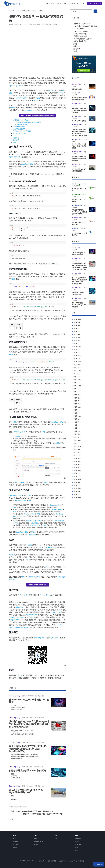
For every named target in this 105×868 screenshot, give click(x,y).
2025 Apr (77, 364)
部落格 (15, 847)
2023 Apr (77, 424)
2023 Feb (77, 427)
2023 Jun (77, 418)
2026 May (77, 325)
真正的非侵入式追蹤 (20, 133)
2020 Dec (77, 464)
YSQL (51, 90)
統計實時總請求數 (19, 127)
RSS (77, 850)
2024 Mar (77, 391)
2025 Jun (77, 358)
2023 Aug (77, 412)
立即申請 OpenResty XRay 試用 (38, 585)
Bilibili (77, 841)
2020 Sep (77, 473)
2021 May (77, 451)
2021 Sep (77, 442)
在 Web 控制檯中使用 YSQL (22, 131)
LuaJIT (61, 625)
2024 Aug (77, 376)
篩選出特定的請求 (19, 129)
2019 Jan (77, 500)
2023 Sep (77, 409)
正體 (72, 861)
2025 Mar (77, 367)
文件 (83, 3)
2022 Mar (77, 436)
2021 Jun (77, 448)
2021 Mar (77, 458)
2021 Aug (77, 445)
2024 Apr (77, 388)
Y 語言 (38, 98)
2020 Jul (77, 479)
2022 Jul (77, 430)
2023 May (77, 421)
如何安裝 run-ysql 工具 (20, 120)
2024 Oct (77, 370)
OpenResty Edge (74, 3)
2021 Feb (77, 461)
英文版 (20, 675)
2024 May (77, 385)
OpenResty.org (38, 841)
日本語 (82, 861)
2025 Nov (77, 343)
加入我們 (16, 844)
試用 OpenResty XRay (94, 3)
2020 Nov (77, 467)
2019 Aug (77, 494)
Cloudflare (20, 607)
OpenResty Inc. (45, 595)
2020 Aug (77, 476)
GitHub (36, 844)
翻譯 (14, 142)
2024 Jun (77, 382)
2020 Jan (77, 491)
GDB (35, 100)
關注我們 (16, 140)
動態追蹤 (35, 523)
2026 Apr (77, 328)
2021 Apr (77, 455)
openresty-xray (26, 11)
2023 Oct (77, 406)
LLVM (26, 627)
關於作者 (16, 138)
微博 (77, 847)
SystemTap (18, 627)
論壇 (35, 839)
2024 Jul (77, 379)
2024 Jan (77, 397)
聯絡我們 (16, 841)
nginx (41, 11)
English (77, 861)
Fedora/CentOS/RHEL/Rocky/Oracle (29, 122)
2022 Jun (77, 433)
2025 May (77, 361)
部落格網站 (54, 638)
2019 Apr (77, 497)
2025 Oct (77, 346)
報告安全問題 (52, 861)
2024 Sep (77, 373)
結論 (14, 136)
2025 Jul (77, 355)
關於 (14, 839)
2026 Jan (77, 337)
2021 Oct (77, 439)
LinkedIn (78, 839)
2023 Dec (77, 400)
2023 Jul (77, 415)
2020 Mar (77, 488)
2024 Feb (77, 394)
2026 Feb (77, 334)
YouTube (78, 844)
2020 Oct (77, 470)
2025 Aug (77, 352)
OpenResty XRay (62, 3)
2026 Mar (77, 331)
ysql (35, 11)
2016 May (77, 503)
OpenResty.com (49, 3)
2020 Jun (77, 482)
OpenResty (24, 595)
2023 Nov (77, 403)
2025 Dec (77, 340)
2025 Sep (77, 349)
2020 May (77, 485)
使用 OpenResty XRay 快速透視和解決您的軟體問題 (38, 115)
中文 (68, 861)
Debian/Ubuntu (22, 124)
